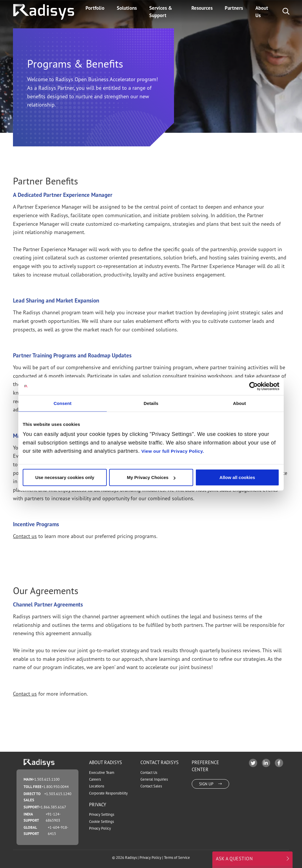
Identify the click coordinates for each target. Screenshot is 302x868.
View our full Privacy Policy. (173, 451)
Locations (97, 786)
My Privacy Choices (151, 477)
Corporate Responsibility (108, 793)
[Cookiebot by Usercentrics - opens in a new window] (253, 386)
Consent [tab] (63, 403)
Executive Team (102, 773)
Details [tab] (151, 403)
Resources (202, 8)
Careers (95, 779)
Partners (234, 8)
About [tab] (239, 403)
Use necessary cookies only (65, 477)
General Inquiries (154, 779)
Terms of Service (177, 858)
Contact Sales (151, 786)
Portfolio (95, 8)
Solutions (127, 8)
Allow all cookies (237, 477)
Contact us (25, 536)
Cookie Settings (101, 822)
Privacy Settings (102, 814)
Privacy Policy (100, 828)
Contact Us (149, 773)
